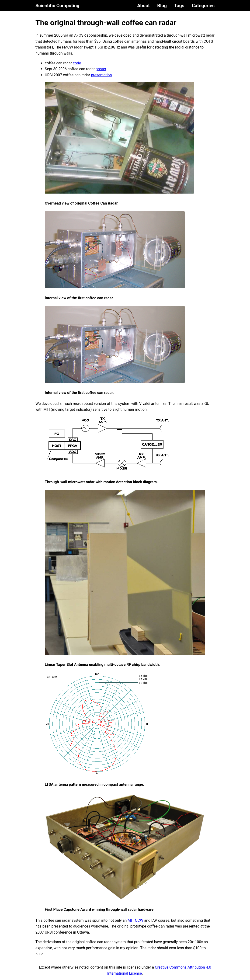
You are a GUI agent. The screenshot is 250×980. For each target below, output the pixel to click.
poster (101, 69)
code (77, 63)
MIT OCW (135, 920)
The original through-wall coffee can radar (106, 23)
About (143, 6)
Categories (203, 6)
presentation (101, 75)
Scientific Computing (57, 6)
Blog (162, 6)
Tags (179, 6)
